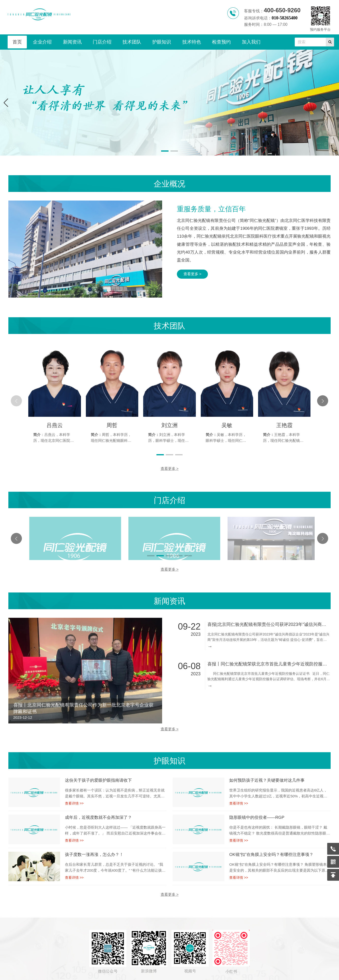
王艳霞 (284, 425)
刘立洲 (169, 425)
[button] (333, 102)
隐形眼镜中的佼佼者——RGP (257, 811)
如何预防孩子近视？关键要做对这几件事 (267, 774)
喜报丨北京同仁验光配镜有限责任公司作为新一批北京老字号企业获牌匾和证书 (83, 702)
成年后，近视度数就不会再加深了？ (98, 811)
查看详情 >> (74, 797)
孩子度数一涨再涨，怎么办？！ (94, 848)
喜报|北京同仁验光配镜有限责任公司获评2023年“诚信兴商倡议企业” (269, 618)
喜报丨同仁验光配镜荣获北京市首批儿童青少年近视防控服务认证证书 (269, 658)
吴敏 (227, 425)
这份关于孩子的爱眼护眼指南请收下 (98, 774)
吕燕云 (55, 425)
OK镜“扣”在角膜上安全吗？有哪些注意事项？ (271, 848)
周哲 (112, 425)
